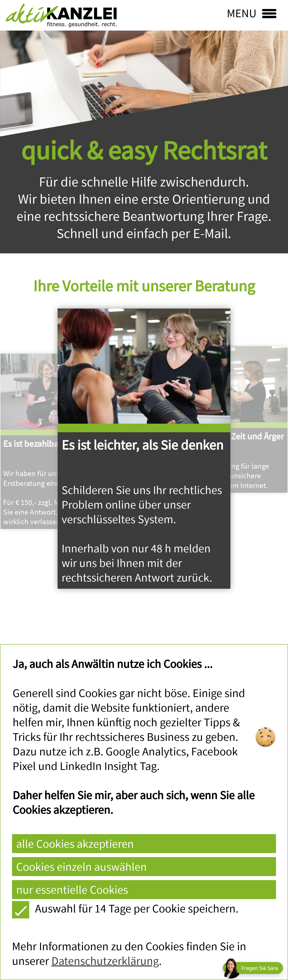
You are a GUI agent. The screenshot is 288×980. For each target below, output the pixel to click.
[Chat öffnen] (253, 968)
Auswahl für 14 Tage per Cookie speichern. (125, 908)
